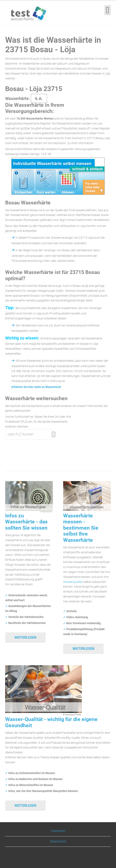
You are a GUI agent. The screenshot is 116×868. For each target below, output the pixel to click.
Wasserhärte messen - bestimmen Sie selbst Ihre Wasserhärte (81, 528)
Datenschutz (58, 841)
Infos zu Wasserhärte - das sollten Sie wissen (26, 522)
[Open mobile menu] (108, 10)
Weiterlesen (25, 637)
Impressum (58, 831)
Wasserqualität (73, 582)
